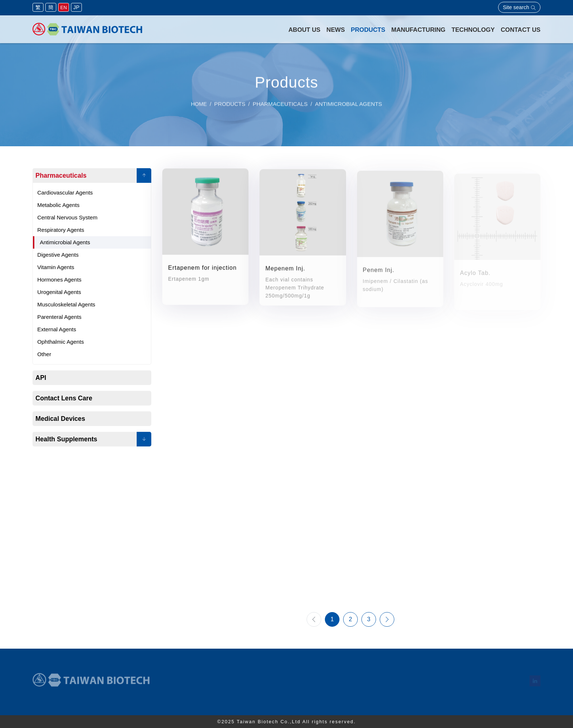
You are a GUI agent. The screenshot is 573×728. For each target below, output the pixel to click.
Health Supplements (66, 439)
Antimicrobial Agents (65, 242)
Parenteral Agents (59, 317)
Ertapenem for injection (202, 269)
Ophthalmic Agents (60, 342)
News (335, 30)
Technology (473, 30)
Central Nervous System (67, 217)
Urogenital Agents (59, 292)
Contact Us (521, 30)
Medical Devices (60, 419)
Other (44, 354)
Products (368, 30)
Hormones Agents (59, 280)
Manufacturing (418, 30)
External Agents (57, 329)
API (41, 378)
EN (64, 7)
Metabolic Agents (58, 205)
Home (199, 107)
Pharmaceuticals (61, 176)
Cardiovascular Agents (65, 193)
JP (77, 7)
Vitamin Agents (56, 267)
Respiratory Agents (61, 230)
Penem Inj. (379, 274)
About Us (304, 30)
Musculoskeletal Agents (66, 304)
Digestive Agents (58, 255)
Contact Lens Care (64, 398)
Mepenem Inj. (285, 271)
